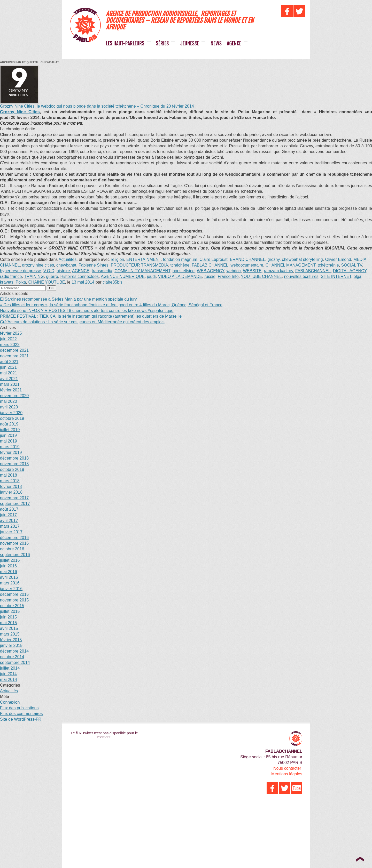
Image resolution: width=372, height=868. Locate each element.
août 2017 (9, 509)
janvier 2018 (11, 492)
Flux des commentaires (21, 714)
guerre (52, 276)
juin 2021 (8, 367)
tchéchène (180, 265)
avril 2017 (9, 521)
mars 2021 (10, 384)
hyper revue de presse (21, 271)
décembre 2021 (14, 350)
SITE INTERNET (336, 276)
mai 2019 (9, 441)
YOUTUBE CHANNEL (261, 276)
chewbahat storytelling (302, 259)
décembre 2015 (14, 594)
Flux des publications (19, 708)
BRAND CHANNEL (248, 259)
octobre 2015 (12, 606)
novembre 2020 (14, 396)
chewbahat (66, 265)
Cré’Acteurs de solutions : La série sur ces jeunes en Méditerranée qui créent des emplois (82, 322)
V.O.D (49, 271)
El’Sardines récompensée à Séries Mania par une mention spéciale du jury (68, 299)
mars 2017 (10, 526)
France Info (228, 276)
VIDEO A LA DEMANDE (180, 276)
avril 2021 (9, 379)
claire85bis (112, 282)
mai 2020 (9, 401)
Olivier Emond (338, 259)
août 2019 (9, 424)
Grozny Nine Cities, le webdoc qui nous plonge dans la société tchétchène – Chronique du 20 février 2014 (97, 106)
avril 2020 (9, 407)
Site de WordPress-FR (21, 719)
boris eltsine (184, 271)
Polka (21, 282)
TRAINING (34, 276)
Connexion (10, 702)
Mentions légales (287, 774)
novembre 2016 (14, 543)
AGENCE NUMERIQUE (123, 276)
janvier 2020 (11, 413)
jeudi (151, 276)
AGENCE (234, 44)
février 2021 (11, 390)
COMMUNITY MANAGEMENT (142, 271)
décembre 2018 (14, 458)
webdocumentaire (247, 265)
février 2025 (11, 333)
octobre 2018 (12, 469)
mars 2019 (10, 447)
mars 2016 (10, 583)
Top (360, 859)
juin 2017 (8, 515)
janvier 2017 (11, 532)
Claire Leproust (214, 259)
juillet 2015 (10, 611)
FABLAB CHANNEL (210, 265)
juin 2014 (8, 674)
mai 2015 (9, 623)
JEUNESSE (190, 44)
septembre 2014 (15, 662)
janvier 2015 (11, 645)
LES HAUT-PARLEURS (125, 44)
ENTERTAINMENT (144, 259)
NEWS (216, 44)
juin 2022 (8, 339)
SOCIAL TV (352, 265)
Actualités (68, 259)
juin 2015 (8, 617)
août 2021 (9, 362)
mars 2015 (10, 634)
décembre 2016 (14, 538)
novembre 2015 (14, 600)
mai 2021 (9, 373)
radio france (11, 276)
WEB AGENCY (211, 271)
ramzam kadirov (278, 271)
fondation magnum (180, 259)
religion (118, 259)
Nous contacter (287, 768)
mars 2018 (10, 481)
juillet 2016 (10, 560)
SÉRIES (162, 44)
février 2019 (11, 452)
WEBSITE (252, 271)
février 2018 (11, 487)
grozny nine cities (38, 265)
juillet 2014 (10, 668)
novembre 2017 (14, 498)
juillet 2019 (10, 430)
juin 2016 (8, 566)
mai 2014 (9, 680)
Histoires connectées (80, 276)
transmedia (102, 271)
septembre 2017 (15, 504)
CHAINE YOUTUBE (47, 282)
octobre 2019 (12, 418)
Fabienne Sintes (94, 265)
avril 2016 (9, 577)
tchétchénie (328, 265)
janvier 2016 (11, 589)
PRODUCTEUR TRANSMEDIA (139, 265)
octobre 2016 (12, 549)
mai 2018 (9, 475)
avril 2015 (9, 628)
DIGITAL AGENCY (350, 271)
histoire (63, 271)
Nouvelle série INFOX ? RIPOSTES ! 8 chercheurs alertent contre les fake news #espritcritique (87, 311)
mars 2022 (10, 345)
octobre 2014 (12, 657)
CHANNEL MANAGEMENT (290, 265)
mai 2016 (9, 572)
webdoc (233, 271)
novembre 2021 (14, 356)
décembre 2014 (14, 651)
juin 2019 (8, 435)
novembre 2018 (14, 464)
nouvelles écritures (301, 276)
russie (210, 276)
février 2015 (11, 640)
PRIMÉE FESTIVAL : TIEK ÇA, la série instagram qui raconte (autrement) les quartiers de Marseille (91, 316)
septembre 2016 (15, 555)
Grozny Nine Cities (20, 112)
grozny (273, 259)
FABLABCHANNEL (313, 271)
